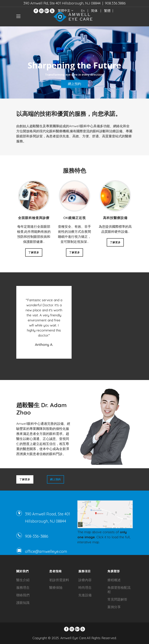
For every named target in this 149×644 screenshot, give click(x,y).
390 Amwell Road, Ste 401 (48, 514)
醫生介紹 (23, 580)
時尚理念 (85, 587)
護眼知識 (23, 603)
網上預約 (74, 84)
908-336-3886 (37, 536)
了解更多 (34, 252)
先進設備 (85, 595)
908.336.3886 (115, 3)
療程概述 (114, 580)
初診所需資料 (59, 580)
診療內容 (85, 580)
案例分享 (114, 607)
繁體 (107, 11)
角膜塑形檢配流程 (119, 590)
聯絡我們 (23, 595)
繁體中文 (64, 10)
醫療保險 (56, 587)
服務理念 (23, 587)
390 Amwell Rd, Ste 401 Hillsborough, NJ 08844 (62, 3)
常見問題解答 (117, 599)
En (83, 11)
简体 (94, 11)
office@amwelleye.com (46, 551)
